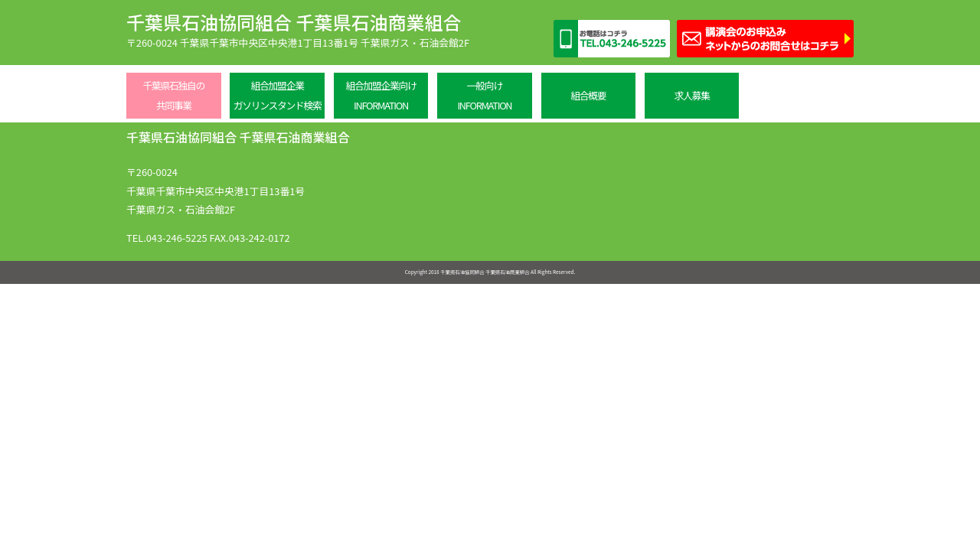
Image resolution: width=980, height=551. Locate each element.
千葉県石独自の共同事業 (173, 95)
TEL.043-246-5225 (167, 238)
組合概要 (588, 95)
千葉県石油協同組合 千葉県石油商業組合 (294, 22)
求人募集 (692, 95)
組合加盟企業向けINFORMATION (381, 95)
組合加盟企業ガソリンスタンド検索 (278, 95)
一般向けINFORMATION (484, 95)
